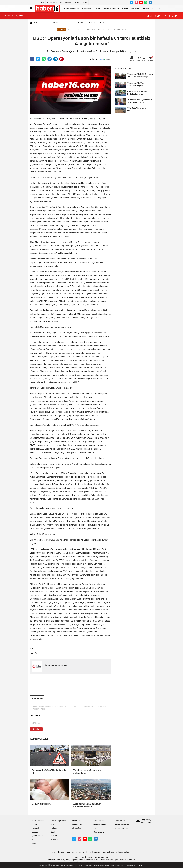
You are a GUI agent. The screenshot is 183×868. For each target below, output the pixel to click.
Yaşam (34, 843)
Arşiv (95, 828)
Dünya (125, 8)
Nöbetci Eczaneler (122, 828)
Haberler (87, 8)
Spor (34, 840)
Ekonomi (135, 8)
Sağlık (54, 832)
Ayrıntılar (131, 865)
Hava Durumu (120, 821)
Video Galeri (154, 16)
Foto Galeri (171, 16)
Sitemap (60, 852)
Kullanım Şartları (81, 2)
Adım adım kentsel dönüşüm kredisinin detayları (87, 805)
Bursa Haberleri (71, 8)
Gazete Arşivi (99, 832)
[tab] (37, 699)
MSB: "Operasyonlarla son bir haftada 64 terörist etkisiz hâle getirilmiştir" (78, 23)
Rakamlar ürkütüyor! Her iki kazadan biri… (49, 772)
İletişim (42, 2)
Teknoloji (55, 840)
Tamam (140, 865)
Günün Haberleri (100, 825)
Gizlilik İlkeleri (52, 2)
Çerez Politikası (66, 2)
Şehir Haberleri (112, 8)
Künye (34, 2)
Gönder (36, 729)
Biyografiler (77, 828)
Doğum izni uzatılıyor (42, 804)
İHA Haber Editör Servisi (56, 665)
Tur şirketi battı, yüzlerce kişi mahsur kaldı (87, 772)
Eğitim (54, 825)
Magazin (146, 8)
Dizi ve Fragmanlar (58, 821)
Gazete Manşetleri (122, 825)
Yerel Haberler (99, 821)
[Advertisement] (71, 684)
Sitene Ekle (70, 852)
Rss (54, 852)
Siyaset (98, 8)
